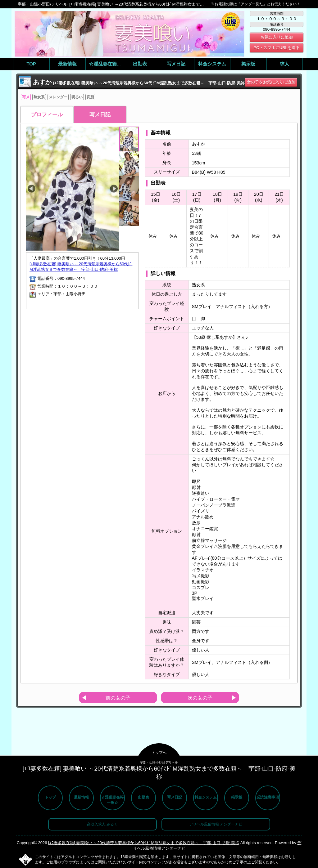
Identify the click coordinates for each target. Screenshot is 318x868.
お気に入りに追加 (277, 37)
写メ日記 (100, 115)
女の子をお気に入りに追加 (271, 82)
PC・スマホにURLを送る (276, 48)
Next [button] (114, 189)
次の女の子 (200, 698)
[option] (73, 189)
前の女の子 (118, 698)
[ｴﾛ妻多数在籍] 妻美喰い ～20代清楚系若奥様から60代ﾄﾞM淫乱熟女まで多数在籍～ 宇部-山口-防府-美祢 (144, 843)
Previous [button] (32, 189)
